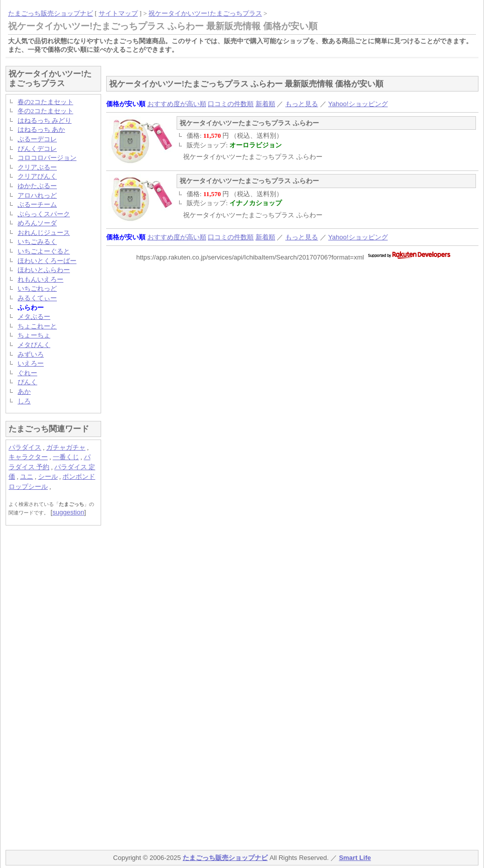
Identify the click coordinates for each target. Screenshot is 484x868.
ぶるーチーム (37, 204)
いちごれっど (37, 288)
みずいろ (31, 354)
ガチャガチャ (66, 447)
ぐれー (27, 373)
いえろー (31, 363)
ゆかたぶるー (37, 186)
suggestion (68, 512)
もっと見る (302, 104)
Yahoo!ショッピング (358, 104)
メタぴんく (34, 345)
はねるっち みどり (45, 120)
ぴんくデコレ (37, 149)
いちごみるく (37, 242)
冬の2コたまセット (46, 111)
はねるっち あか (41, 129)
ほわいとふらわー (44, 270)
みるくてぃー (37, 298)
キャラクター (28, 457)
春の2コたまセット (46, 102)
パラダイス (25, 447)
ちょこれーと (37, 326)
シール (48, 476)
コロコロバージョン (47, 158)
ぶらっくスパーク (44, 214)
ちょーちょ (34, 335)
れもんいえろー (41, 279)
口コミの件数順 (231, 104)
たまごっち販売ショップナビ (51, 13)
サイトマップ (118, 13)
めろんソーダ (37, 223)
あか (24, 392)
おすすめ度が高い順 (177, 104)
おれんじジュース (44, 233)
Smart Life (355, 858)
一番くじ (66, 457)
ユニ (27, 476)
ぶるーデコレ (37, 139)
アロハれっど (37, 195)
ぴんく (27, 382)
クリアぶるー (37, 167)
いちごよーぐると (44, 251)
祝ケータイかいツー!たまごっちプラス (205, 13)
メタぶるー (34, 317)
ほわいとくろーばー (47, 261)
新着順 (265, 104)
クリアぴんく (37, 176)
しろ (24, 401)
